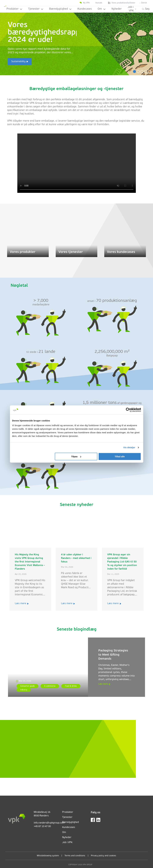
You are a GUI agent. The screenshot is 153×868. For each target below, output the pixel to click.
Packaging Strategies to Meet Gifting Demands (113, 655)
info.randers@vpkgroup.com (49, 823)
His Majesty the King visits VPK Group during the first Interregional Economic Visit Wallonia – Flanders (30, 562)
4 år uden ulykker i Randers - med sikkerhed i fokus (76, 558)
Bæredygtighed (60, 9)
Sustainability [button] (18, 62)
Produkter (14, 9)
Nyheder (117, 9)
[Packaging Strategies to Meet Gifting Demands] (48, 667)
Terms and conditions (75, 856)
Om (102, 9)
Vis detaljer (129, 447)
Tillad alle (120, 456)
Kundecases (85, 9)
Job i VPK (132, 9)
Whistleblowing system (48, 856)
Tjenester (36, 9)
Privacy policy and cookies (104, 856)
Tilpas (76, 456)
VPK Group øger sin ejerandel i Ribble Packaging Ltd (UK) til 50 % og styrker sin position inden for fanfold (122, 562)
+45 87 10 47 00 (42, 826)
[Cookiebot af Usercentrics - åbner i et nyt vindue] (128, 410)
